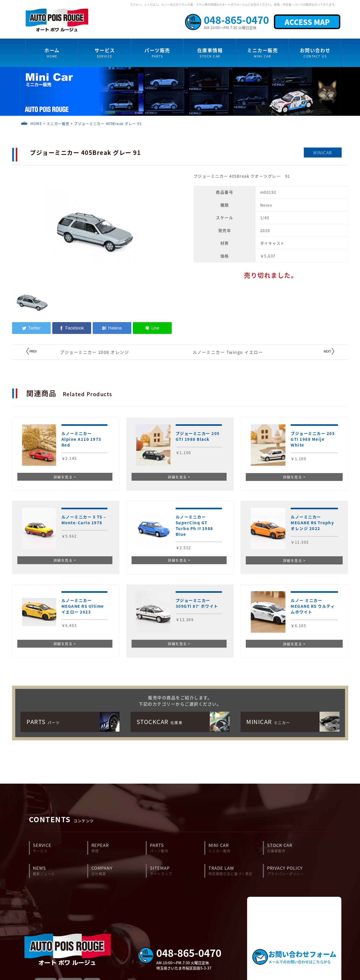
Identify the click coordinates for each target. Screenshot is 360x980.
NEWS (60, 871)
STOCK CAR (294, 848)
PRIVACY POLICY (294, 871)
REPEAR (119, 848)
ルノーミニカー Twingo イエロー (228, 352)
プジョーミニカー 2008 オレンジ (94, 352)
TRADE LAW (236, 871)
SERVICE (60, 848)
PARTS (177, 848)
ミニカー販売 (58, 124)
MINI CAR (236, 848)
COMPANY (119, 871)
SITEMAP (177, 871)
